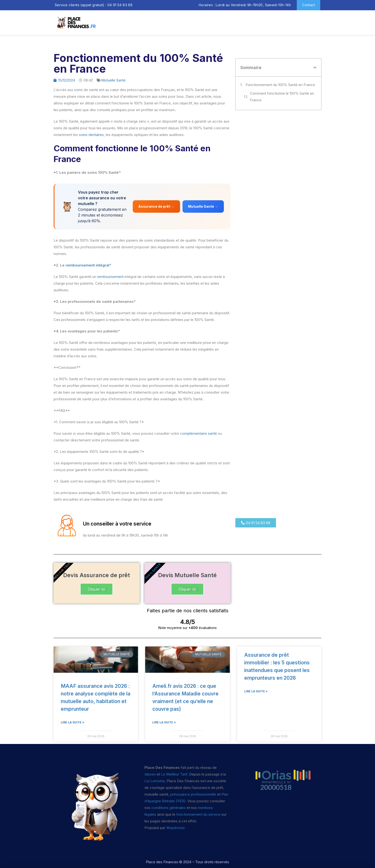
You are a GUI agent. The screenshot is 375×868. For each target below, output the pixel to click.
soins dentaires (91, 135)
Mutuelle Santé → (203, 206)
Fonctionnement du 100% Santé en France (280, 85)
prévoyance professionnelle (193, 794)
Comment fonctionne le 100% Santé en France (282, 97)
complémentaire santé (199, 433)
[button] (315, 68)
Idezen (150, 774)
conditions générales (168, 808)
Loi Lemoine (155, 781)
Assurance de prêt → (156, 206)
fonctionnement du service (198, 814)
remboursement (110, 277)
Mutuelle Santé (113, 80)
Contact (309, 5)
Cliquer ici (97, 589)
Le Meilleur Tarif (174, 774)
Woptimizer (176, 828)
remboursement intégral (87, 265)
